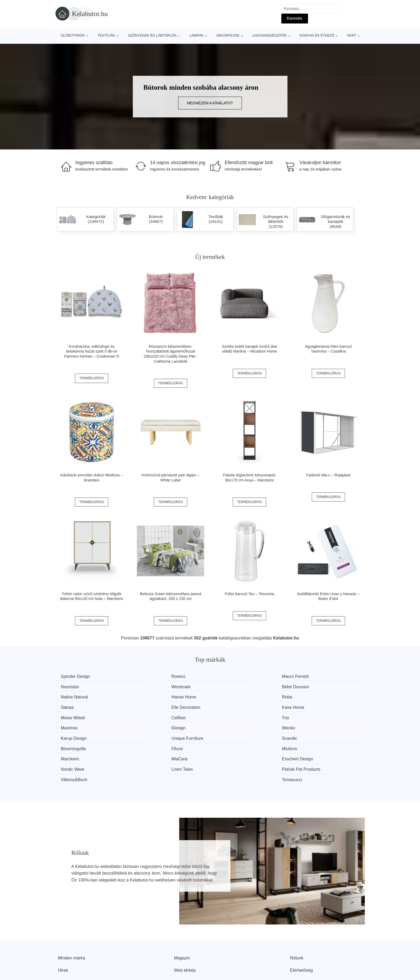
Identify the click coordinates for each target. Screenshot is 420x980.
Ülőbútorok (73, 35)
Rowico (148, 676)
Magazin (182, 925)
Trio (224, 707)
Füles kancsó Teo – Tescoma (249, 594)
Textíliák (106, 35)
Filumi (227, 727)
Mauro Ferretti (234, 676)
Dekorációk (228, 35)
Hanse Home (313, 686)
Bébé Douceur (155, 686)
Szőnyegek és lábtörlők (152, 35)
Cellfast (148, 707)
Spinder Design (77, 676)
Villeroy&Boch (234, 747)
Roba (67, 696)
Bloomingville (154, 727)
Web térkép (185, 937)
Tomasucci (310, 747)
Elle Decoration (235, 696)
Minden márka (72, 925)
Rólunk (297, 925)
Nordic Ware (312, 736)
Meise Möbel (74, 707)
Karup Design (234, 716)
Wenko (148, 716)
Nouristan (309, 676)
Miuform (308, 727)
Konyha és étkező (317, 35)
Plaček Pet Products (161, 747)
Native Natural (234, 686)
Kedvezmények (73, 949)
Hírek (63, 937)
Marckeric (71, 736)
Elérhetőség (301, 937)
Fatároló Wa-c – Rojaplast (328, 475)
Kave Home (311, 696)
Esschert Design (236, 736)
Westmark (72, 686)
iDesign (69, 716)
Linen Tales (73, 747)
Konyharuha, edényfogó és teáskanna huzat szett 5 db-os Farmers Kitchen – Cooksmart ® (92, 351)
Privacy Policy (187, 949)
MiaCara (149, 736)
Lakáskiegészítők (269, 35)
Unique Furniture (316, 716)
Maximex (309, 707)
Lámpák (197, 35)
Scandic (70, 727)
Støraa (148, 696)
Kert (352, 35)
